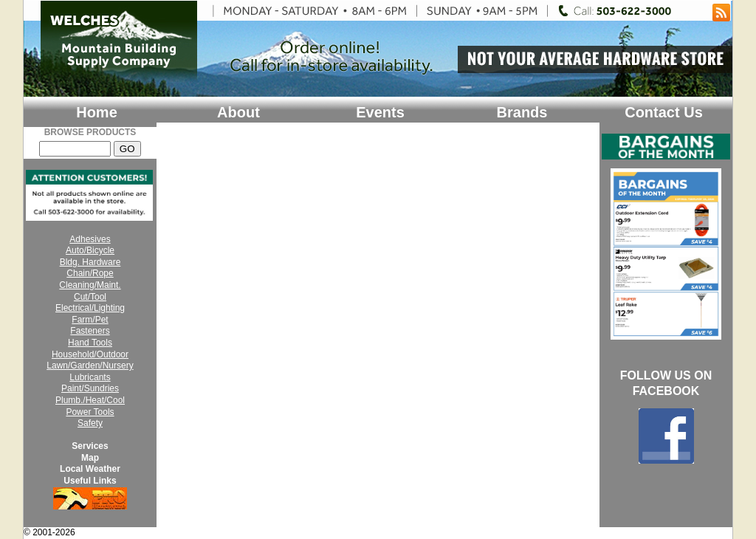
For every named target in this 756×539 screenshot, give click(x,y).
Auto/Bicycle (90, 250)
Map (90, 458)
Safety (90, 423)
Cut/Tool (90, 297)
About (238, 112)
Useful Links (90, 481)
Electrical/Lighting (90, 308)
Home (97, 112)
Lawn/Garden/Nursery (90, 365)
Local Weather (90, 469)
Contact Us (664, 112)
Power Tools (90, 412)
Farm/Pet (90, 320)
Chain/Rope (90, 273)
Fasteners (90, 331)
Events (380, 112)
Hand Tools (90, 343)
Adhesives (90, 239)
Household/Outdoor (90, 354)
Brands (522, 112)
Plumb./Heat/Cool (90, 400)
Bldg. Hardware (90, 262)
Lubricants (90, 377)
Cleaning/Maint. (90, 285)
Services (90, 446)
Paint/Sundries (90, 388)
